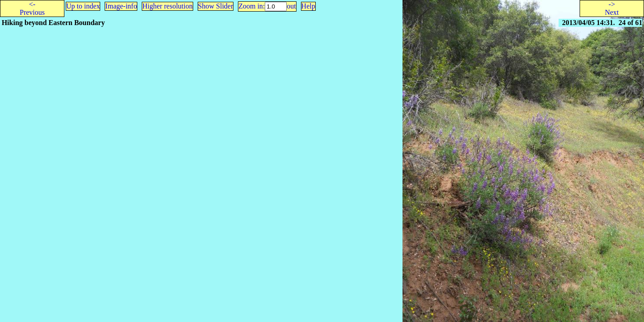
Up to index (83, 6)
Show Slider (216, 6)
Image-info (121, 6)
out (291, 6)
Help (308, 6)
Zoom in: (252, 6)
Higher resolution (167, 6)
